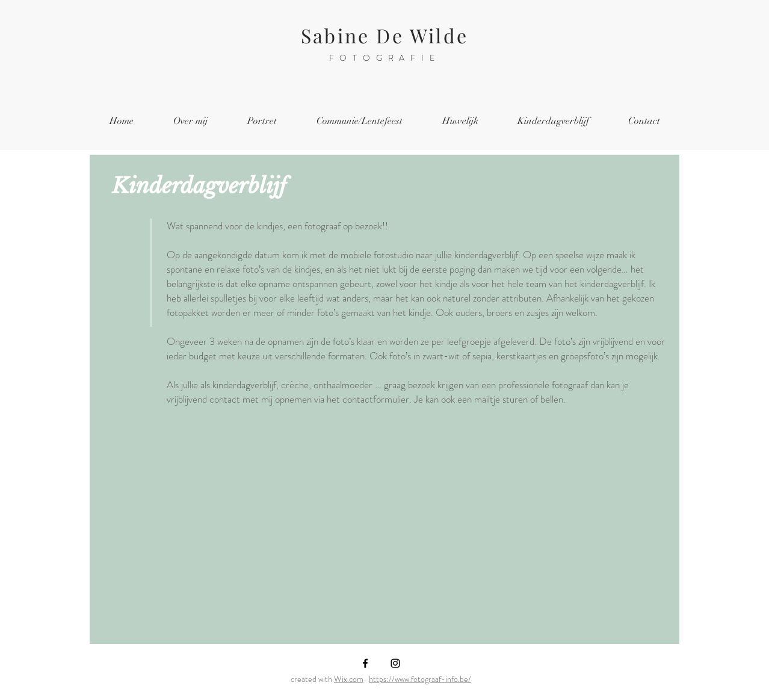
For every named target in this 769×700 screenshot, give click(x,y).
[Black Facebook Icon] (365, 663)
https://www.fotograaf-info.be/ (420, 679)
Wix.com (349, 679)
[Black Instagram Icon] (395, 663)
